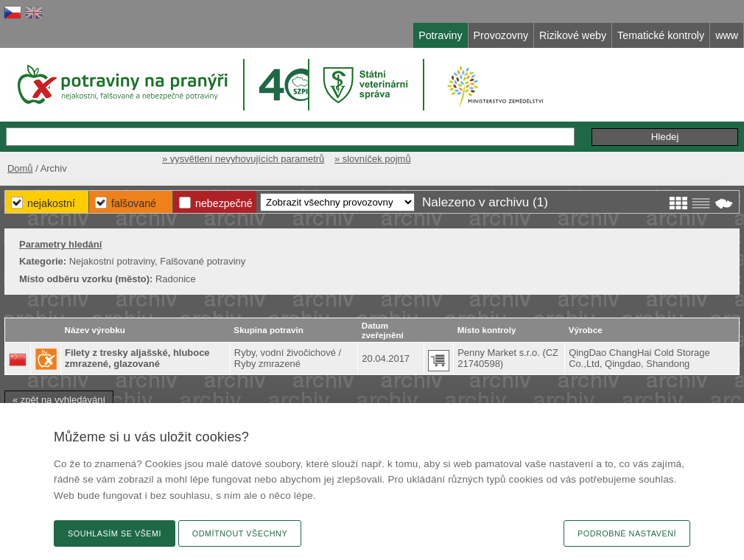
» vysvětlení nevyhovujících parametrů (243, 159)
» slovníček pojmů (373, 159)
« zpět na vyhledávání (59, 400)
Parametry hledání (60, 244)
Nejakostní (51, 203)
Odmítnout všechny (240, 533)
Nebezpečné (224, 203)
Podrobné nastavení (627, 533)
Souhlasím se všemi (115, 533)
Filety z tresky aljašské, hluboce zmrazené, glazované (137, 358)
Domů (20, 168)
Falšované (134, 203)
